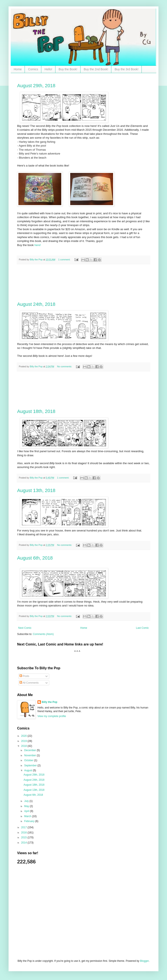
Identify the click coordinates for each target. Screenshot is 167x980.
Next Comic (25, 628)
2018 (24, 746)
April (27, 811)
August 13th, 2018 (36, 490)
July (27, 801)
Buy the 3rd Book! (126, 69)
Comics (33, 69)
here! (38, 245)
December (31, 750)
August (29, 770)
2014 (24, 843)
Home (18, 69)
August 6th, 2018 (35, 558)
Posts (24, 676)
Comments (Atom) (43, 634)
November (31, 755)
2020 (24, 736)
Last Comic (142, 628)
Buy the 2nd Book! (96, 69)
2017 (24, 827)
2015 (24, 837)
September (31, 765)
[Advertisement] (84, 283)
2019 (24, 741)
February (30, 821)
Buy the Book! (68, 69)
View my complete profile (52, 716)
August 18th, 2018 (36, 411)
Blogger (144, 961)
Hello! (48, 69)
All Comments (29, 683)
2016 (24, 833)
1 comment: (65, 260)
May (27, 806)
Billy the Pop (50, 702)
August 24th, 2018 (36, 304)
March (28, 816)
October (29, 760)
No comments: (65, 366)
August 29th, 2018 (36, 86)
